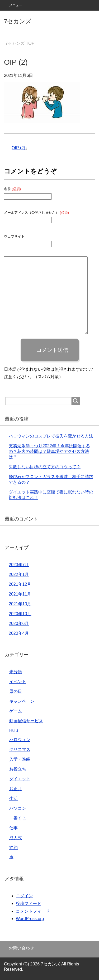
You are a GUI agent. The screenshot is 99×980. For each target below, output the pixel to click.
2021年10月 (20, 604)
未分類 (16, 672)
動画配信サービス (26, 721)
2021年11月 (20, 594)
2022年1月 (19, 574)
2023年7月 (19, 565)
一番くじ (18, 818)
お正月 (16, 789)
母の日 (16, 691)
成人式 (16, 838)
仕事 (13, 828)
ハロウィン (20, 740)
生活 (13, 799)
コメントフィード (33, 911)
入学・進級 (20, 759)
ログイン (24, 896)
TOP (20, 43)
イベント (18, 682)
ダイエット (20, 779)
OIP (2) (18, 148)
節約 (13, 848)
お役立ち (18, 769)
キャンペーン (22, 701)
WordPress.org (30, 919)
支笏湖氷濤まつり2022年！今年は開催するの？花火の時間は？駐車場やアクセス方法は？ (49, 451)
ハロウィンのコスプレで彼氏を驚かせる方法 (51, 436)
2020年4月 (19, 633)
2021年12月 (20, 584)
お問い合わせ (21, 948)
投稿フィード (29, 904)
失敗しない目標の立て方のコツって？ (45, 467)
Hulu (14, 730)
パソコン (18, 808)
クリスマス (20, 749)
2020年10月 (20, 614)
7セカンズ (18, 21)
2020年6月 (19, 624)
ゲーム (16, 711)
